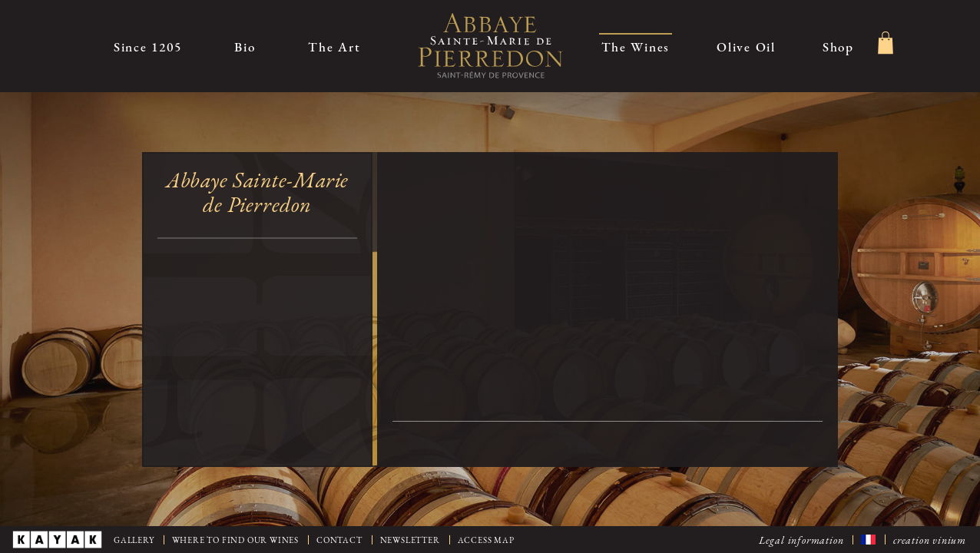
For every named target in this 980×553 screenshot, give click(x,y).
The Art (334, 46)
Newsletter (410, 540)
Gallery (134, 540)
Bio (245, 46)
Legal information (801, 539)
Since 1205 (147, 46)
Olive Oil (746, 46)
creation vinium (930, 539)
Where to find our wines (235, 540)
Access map (486, 540)
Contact (339, 540)
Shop (838, 46)
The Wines (636, 46)
